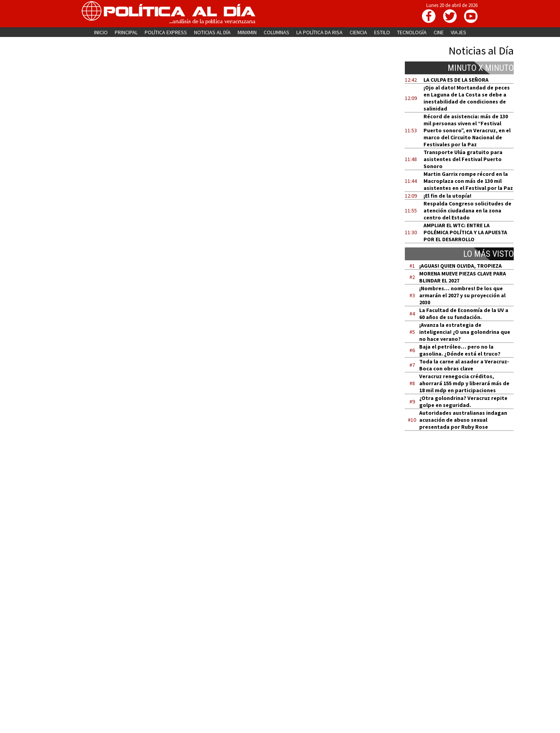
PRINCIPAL (126, 32)
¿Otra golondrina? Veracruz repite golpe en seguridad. (463, 402)
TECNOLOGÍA (412, 32)
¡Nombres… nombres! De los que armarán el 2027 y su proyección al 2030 (462, 295)
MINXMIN (247, 32)
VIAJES (458, 32)
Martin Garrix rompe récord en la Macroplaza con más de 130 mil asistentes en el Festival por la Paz (468, 181)
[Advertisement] (464, 511)
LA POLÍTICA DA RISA (319, 32)
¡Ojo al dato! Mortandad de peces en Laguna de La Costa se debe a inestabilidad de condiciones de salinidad (467, 98)
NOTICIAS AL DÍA (212, 32)
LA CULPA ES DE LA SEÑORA (456, 80)
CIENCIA (358, 32)
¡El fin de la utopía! (447, 196)
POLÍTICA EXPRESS (166, 32)
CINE (439, 32)
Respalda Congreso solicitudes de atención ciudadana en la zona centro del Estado (467, 210)
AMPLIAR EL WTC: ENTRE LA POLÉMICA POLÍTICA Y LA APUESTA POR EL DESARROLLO (465, 232)
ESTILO (382, 32)
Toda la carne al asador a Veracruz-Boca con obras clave (464, 365)
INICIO (101, 32)
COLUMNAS (276, 32)
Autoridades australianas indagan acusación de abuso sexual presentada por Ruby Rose (463, 420)
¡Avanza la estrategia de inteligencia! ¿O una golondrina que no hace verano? (465, 332)
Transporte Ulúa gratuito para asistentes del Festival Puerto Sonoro (463, 159)
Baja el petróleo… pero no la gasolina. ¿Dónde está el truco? (460, 350)
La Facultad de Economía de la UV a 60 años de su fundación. (464, 314)
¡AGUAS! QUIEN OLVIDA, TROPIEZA (460, 266)
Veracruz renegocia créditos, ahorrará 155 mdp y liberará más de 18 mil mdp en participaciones (464, 383)
